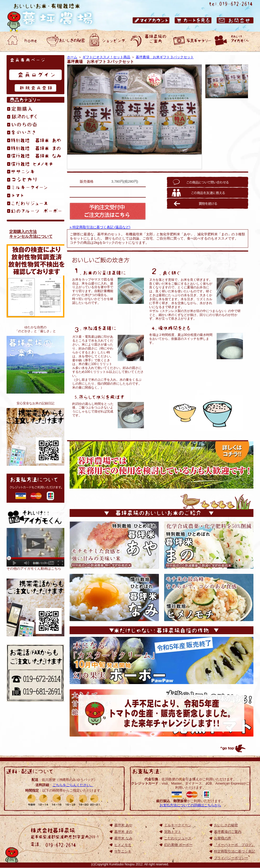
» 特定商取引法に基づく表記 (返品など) (100, 227)
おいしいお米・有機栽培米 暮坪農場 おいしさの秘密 (66, 41)
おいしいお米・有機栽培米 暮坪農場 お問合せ (235, 20)
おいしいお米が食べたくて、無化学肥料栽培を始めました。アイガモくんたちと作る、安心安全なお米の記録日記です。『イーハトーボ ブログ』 (35, 437)
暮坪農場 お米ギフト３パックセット (165, 57)
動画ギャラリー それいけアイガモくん (234, 41)
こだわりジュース (178, 838)
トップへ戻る (232, 748)
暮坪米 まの (123, 832)
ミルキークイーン (178, 825)
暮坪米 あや (123, 825)
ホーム (72, 57)
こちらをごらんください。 (73, 785)
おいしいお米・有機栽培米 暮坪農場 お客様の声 (192, 41)
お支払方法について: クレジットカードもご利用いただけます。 (35, 488)
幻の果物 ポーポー (178, 845)
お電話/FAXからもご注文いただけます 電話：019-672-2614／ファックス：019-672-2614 (35, 673)
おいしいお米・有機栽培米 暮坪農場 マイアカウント (151, 20)
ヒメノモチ (123, 845)
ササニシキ (123, 851)
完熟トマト (173, 832)
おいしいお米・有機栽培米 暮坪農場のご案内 (150, 41)
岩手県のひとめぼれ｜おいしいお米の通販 (55, 16)
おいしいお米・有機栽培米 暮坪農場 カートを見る (193, 20)
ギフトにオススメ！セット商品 (106, 57)
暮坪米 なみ (123, 838)
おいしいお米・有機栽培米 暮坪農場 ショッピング (108, 41)
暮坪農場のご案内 (35, 365)
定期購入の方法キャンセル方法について (31, 234)
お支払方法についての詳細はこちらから (190, 805)
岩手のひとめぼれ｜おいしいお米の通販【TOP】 (35, 607)
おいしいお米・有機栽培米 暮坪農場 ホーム (24, 41)
